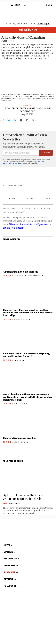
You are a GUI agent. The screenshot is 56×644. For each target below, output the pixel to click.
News (5, 504)
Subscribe (9, 572)
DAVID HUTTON (20, 404)
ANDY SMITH (19, 360)
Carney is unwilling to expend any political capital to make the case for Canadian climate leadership (28, 312)
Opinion (27, 105)
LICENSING (12, 198)
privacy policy (33, 163)
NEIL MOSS (16, 504)
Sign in (49, 5)
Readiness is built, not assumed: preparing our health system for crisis (26, 355)
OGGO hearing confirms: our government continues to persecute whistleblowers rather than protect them (28, 397)
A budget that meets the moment (20, 272)
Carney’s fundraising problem (19, 438)
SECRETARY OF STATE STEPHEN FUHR (29, 276)
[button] (25, 5)
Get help (9, 579)
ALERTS (47, 198)
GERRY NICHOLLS (21, 442)
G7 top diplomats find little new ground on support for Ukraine (23, 497)
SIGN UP (46, 153)
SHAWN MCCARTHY (22, 319)
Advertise (9, 566)
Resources (10, 559)
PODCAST (30, 198)
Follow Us (10, 586)
